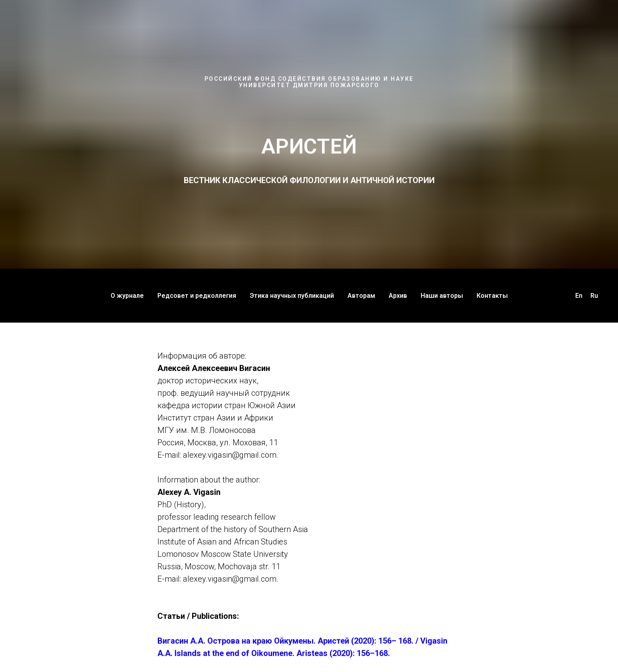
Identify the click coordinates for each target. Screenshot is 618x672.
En (579, 296)
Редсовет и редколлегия (197, 296)
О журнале (127, 296)
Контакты (492, 296)
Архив (398, 296)
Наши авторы (442, 296)
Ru (594, 296)
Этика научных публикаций (292, 296)
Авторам (361, 296)
